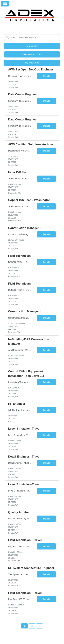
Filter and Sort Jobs (32, 54)
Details (46, 76)
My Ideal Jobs (32, 63)
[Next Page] (40, 626)
